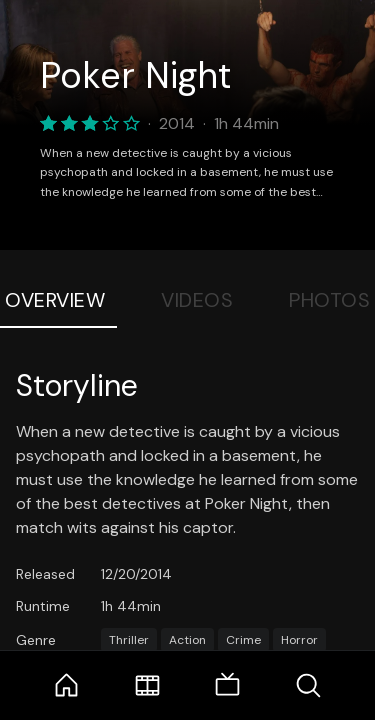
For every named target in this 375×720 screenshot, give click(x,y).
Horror (299, 640)
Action (187, 640)
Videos (197, 300)
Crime (243, 640)
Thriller (129, 640)
